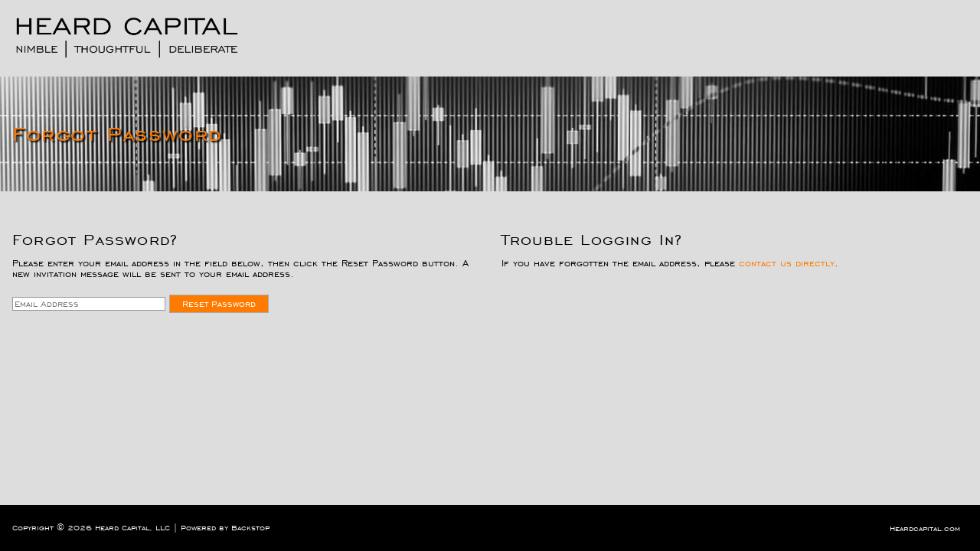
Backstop (250, 528)
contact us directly (787, 263)
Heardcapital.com (925, 528)
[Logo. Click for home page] (127, 37)
